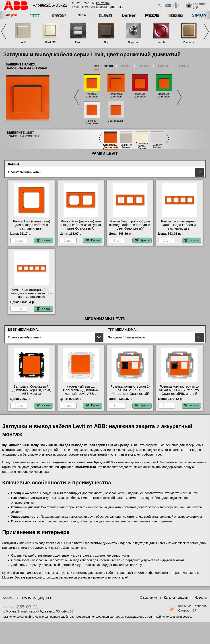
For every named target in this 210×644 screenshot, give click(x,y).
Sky (106, 42)
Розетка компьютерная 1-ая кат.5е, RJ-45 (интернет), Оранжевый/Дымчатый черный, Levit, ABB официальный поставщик (130, 395)
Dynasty (189, 42)
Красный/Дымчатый (140, 95)
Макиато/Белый (126, 146)
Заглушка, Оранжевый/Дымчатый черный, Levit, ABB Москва (32, 390)
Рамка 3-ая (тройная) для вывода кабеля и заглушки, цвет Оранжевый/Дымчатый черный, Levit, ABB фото (130, 228)
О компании (148, 598)
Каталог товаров (176, 598)
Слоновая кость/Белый (142, 146)
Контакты (103, 3)
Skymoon (133, 42)
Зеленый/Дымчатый (164, 95)
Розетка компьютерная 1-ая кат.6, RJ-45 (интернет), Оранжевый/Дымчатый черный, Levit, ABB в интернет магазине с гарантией (179, 395)
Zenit (78, 42)
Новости (201, 598)
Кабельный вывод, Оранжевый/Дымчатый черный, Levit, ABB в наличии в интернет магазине (81, 394)
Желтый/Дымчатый (92, 95)
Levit (23, 42)
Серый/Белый (116, 121)
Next (206, 32)
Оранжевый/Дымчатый (116, 95)
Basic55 (50, 42)
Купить (43, 240)
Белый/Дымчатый (92, 122)
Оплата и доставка (110, 7)
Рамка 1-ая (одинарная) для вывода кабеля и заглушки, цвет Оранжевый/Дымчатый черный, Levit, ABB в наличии (31, 230)
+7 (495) (50, 5)
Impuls (161, 42)
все (97, 66)
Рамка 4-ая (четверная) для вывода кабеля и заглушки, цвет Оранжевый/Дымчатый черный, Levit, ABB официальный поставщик (179, 230)
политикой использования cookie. (169, 617)
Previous (4, 32)
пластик (109, 66)
